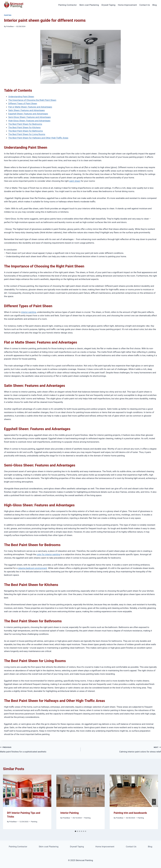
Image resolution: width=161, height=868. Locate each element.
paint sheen (75, 181)
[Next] (154, 802)
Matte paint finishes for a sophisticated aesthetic (39, 749)
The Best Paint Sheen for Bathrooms (26, 131)
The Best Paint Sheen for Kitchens (24, 127)
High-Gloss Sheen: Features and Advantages (29, 121)
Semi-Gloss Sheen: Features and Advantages (29, 117)
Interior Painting (70, 813)
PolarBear (10, 26)
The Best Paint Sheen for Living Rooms (27, 134)
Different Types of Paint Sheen (23, 103)
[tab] (75, 831)
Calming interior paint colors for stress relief (122, 749)
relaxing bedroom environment (32, 568)
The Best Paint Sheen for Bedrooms (25, 124)
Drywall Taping (108, 5)
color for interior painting (48, 554)
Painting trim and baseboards (130, 813)
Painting (8, 15)
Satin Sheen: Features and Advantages (27, 110)
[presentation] (27, 791)
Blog (155, 5)
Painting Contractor (68, 5)
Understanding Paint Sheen (21, 97)
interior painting (29, 312)
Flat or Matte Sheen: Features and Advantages (30, 107)
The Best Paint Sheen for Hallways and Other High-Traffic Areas (38, 138)
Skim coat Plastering (89, 5)
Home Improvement (127, 5)
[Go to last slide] (7, 802)
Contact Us (145, 5)
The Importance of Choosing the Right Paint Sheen (32, 100)
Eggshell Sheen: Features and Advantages (28, 114)
